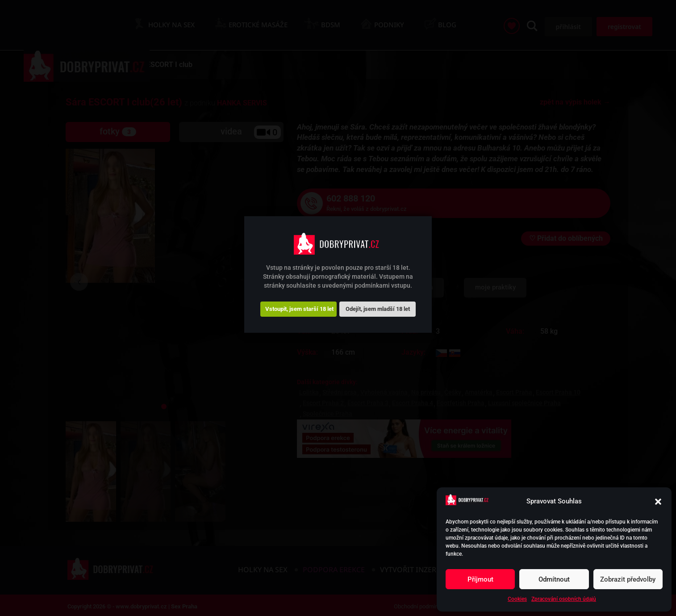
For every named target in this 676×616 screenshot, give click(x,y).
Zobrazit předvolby (628, 579)
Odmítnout (554, 579)
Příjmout (480, 579)
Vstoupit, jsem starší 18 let (299, 309)
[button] (658, 502)
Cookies (517, 599)
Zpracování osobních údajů (564, 599)
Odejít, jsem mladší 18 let (378, 309)
